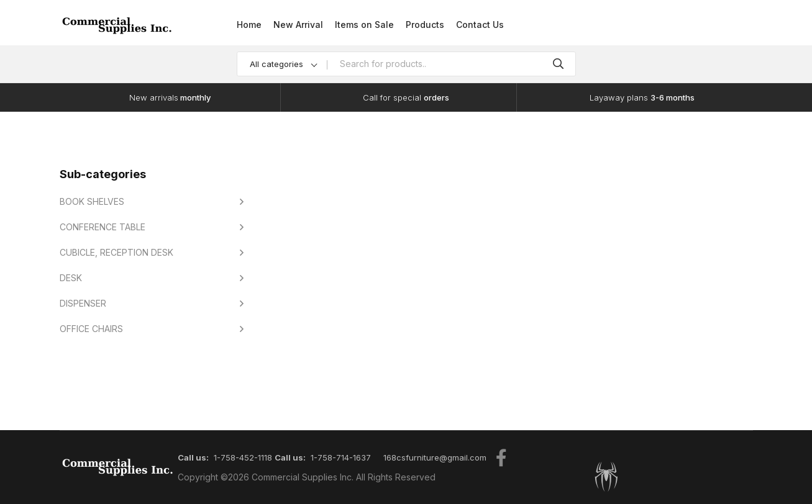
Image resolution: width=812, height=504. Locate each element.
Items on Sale (364, 25)
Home (249, 25)
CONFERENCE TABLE (103, 227)
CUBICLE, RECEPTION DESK (116, 252)
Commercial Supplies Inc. (303, 477)
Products (425, 25)
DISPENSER (83, 303)
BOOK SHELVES (92, 201)
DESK (71, 278)
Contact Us (480, 25)
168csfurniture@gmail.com (435, 457)
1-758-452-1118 (243, 457)
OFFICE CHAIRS (91, 329)
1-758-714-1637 (341, 457)
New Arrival (298, 25)
